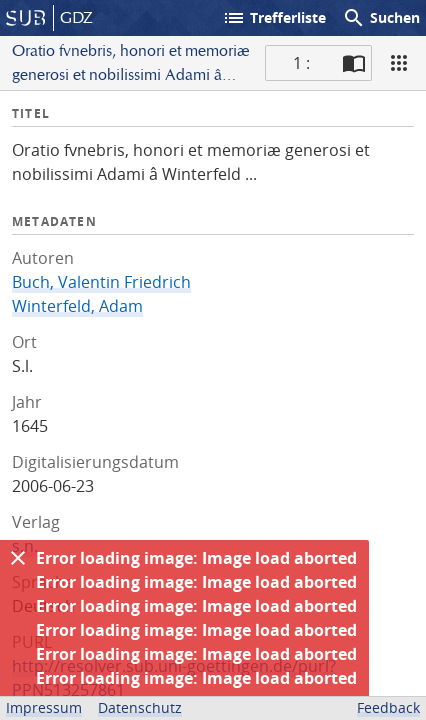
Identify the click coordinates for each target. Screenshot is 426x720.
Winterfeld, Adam (77, 306)
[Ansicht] (399, 63)
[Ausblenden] (18, 558)
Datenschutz (140, 707)
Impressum (44, 707)
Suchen (381, 18)
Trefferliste (274, 18)
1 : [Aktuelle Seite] (301, 63)
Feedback (388, 707)
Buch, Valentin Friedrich (101, 282)
